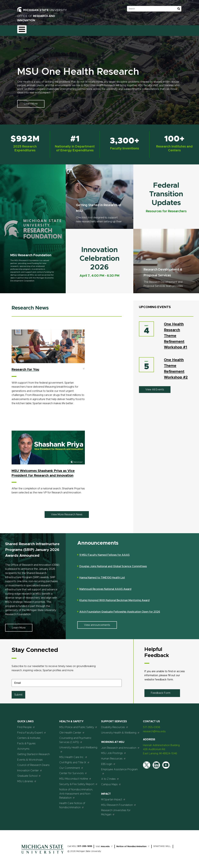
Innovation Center (30, 769)
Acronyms (23, 747)
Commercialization (90, 30)
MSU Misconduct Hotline (75, 777)
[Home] (43, 853)
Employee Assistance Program (119, 770)
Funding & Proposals (44, 30)
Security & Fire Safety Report (78, 782)
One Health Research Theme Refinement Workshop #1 (175, 334)
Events (139, 30)
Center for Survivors (73, 771)
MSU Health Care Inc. (73, 755)
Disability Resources (115, 725)
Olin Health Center (72, 731)
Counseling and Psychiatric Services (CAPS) (75, 738)
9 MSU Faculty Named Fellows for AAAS (104, 553)
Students (154, 30)
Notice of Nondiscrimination (133, 845)
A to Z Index (110, 777)
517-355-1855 (85, 844)
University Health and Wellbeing (78, 748)
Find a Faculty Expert (32, 731)
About (24, 30)
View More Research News (67, 513)
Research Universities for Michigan (116, 811)
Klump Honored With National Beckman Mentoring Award (114, 599)
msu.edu (107, 845)
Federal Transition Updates (166, 192)
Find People (26, 725)
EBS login (108, 762)
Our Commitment (71, 766)
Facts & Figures (26, 742)
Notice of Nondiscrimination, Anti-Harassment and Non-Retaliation (76, 792)
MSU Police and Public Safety (78, 725)
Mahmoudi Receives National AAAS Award (105, 587)
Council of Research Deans (33, 763)
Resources (112, 30)
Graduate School (29, 774)
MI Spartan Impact (113, 798)
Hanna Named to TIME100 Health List (102, 576)
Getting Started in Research (33, 752)
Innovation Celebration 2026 (99, 257)
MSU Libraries (27, 779)
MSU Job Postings (114, 751)
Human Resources (113, 757)
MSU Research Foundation (31, 253)
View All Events (155, 388)
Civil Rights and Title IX (74, 761)
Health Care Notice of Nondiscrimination (72, 803)
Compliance (67, 30)
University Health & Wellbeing (120, 731)
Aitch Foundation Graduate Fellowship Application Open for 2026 (120, 610)
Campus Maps (111, 782)
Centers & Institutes (29, 736)
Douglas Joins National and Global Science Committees (113, 564)
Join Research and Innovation (120, 746)
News (126, 30)
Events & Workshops (30, 758)
